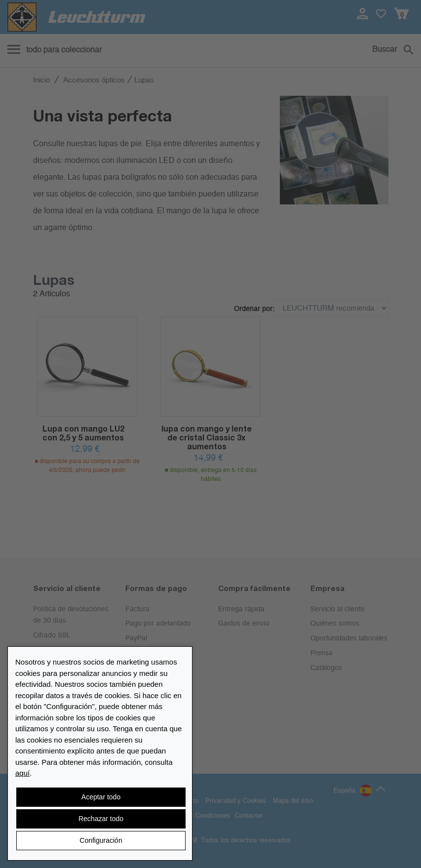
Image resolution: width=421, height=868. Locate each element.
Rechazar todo (101, 819)
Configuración (101, 840)
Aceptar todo (101, 797)
